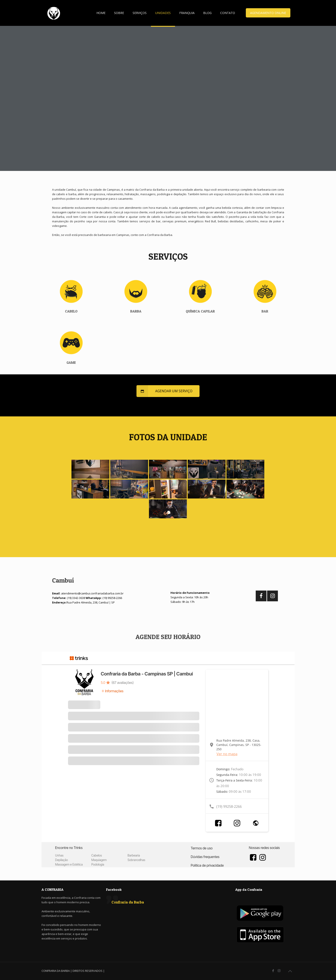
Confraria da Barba (128, 902)
